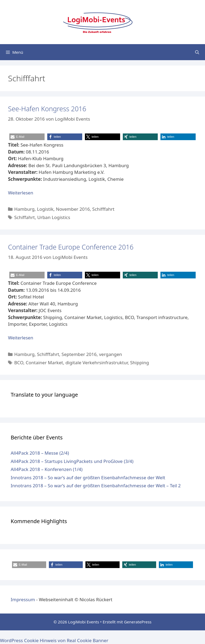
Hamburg (24, 209)
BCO (19, 363)
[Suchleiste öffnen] (197, 52)
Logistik (45, 209)
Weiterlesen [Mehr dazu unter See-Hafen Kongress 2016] (21, 193)
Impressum (23, 599)
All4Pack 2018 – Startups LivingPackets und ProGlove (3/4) (72, 461)
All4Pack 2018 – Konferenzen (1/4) (47, 469)
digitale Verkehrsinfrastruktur (96, 363)
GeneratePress (138, 622)
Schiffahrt (24, 217)
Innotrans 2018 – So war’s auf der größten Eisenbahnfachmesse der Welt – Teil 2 (96, 486)
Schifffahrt (103, 209)
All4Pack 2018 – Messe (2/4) (40, 453)
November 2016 (73, 209)
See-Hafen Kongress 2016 (47, 109)
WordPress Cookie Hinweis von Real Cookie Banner (54, 640)
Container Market (44, 363)
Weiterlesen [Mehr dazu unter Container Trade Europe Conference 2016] (21, 338)
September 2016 (79, 354)
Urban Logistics (54, 217)
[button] (27, 137)
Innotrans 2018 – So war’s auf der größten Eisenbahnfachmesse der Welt (88, 478)
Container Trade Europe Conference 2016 (71, 247)
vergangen (111, 354)
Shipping (139, 363)
